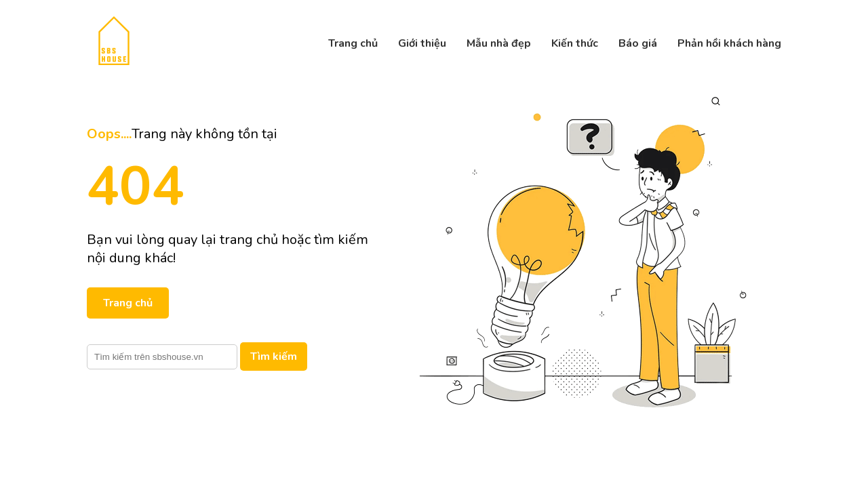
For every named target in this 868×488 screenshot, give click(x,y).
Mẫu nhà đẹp (499, 43)
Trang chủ (353, 43)
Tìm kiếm (274, 357)
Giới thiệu (422, 43)
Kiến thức (575, 43)
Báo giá (638, 43)
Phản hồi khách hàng (729, 43)
